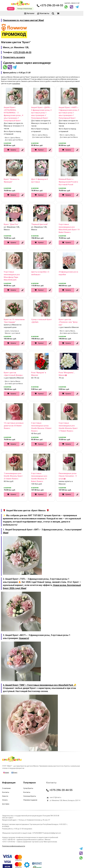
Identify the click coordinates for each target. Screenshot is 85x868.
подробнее (16, 84)
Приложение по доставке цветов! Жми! (23, 20)
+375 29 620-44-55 (22, 52)
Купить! (13, 150)
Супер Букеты (28, 788)
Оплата (5, 800)
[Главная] (12, 762)
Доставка (6, 804)
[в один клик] (22, 150)
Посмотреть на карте (14, 57)
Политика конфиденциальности (14, 846)
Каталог (29, 13)
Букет (14, 773)
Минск (11, 9)
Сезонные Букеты (30, 796)
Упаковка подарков (30, 800)
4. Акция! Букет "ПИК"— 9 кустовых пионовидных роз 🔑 (40, 685)
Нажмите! (24, 638)
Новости (5, 796)
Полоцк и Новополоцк (25, 9)
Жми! (6, 533)
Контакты (43, 13)
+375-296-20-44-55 (50, 5)
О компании (6, 788)
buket (6, 773)
